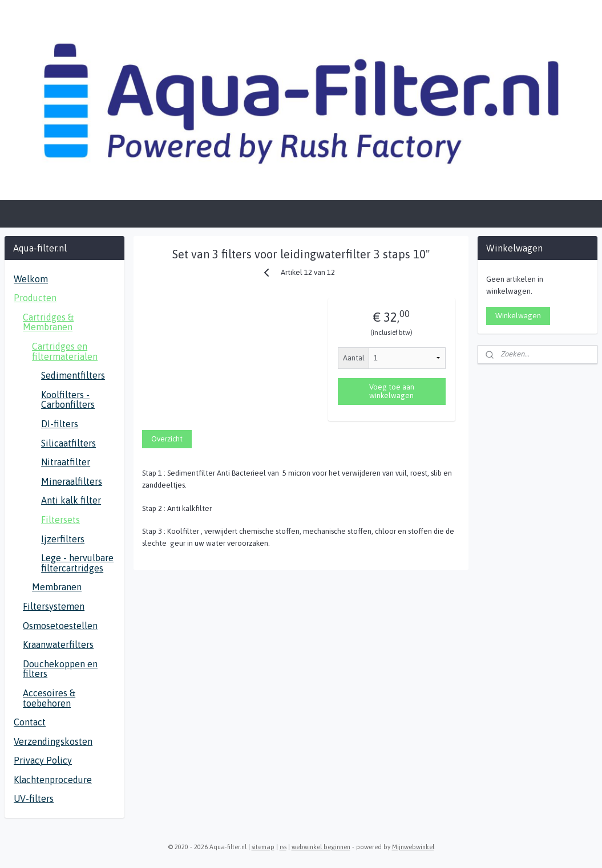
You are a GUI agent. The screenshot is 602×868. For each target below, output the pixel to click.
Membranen (57, 587)
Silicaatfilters (68, 443)
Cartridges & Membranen (48, 322)
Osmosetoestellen (60, 626)
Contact (30, 722)
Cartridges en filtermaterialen (65, 351)
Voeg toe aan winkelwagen (392, 391)
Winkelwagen (518, 316)
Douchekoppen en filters (60, 669)
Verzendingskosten (53, 741)
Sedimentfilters (73, 375)
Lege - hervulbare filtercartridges (77, 563)
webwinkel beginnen (321, 847)
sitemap (263, 847)
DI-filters (60, 424)
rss (283, 847)
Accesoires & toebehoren (49, 698)
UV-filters (34, 798)
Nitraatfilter (66, 462)
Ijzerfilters (63, 539)
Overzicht (167, 439)
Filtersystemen (54, 606)
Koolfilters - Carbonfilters (68, 400)
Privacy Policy (43, 760)
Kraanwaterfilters (58, 644)
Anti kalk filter (71, 500)
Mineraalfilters (72, 481)
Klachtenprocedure (53, 780)
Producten (35, 298)
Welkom (31, 279)
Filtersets (60, 520)
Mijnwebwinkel (413, 847)
